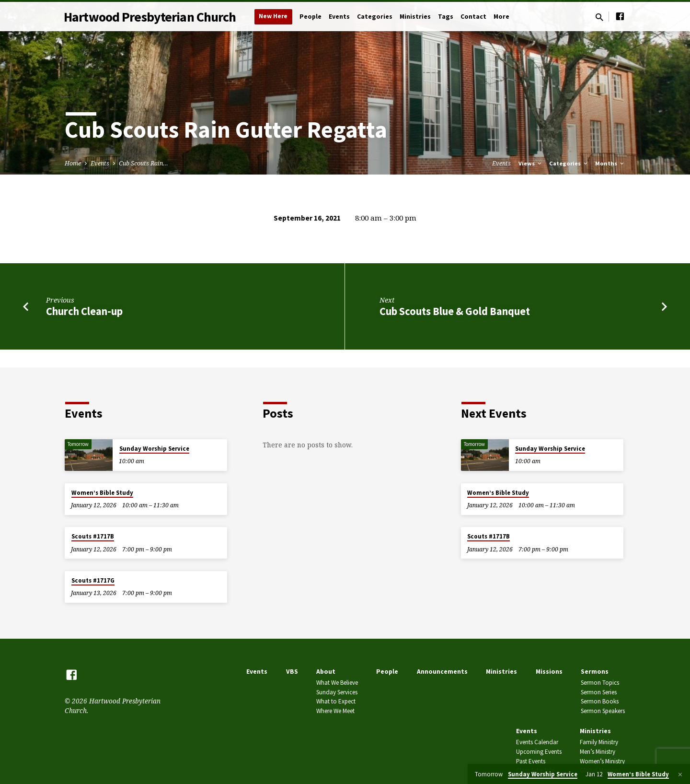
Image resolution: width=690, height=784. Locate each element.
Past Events (531, 761)
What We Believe (337, 683)
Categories (375, 17)
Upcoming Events (539, 752)
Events (339, 17)
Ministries (415, 17)
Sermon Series (599, 692)
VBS (292, 672)
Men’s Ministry (598, 752)
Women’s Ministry (602, 761)
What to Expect (336, 701)
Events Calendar (537, 742)
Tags (446, 17)
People (310, 17)
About (326, 672)
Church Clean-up (84, 311)
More (501, 17)
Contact (473, 17)
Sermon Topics (600, 683)
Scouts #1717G (93, 580)
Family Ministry (599, 742)
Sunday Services (337, 692)
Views (531, 163)
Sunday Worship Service (154, 449)
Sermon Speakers (603, 711)
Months (610, 163)
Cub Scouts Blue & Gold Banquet (455, 311)
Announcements (442, 672)
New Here (273, 16)
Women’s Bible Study (102, 493)
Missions (549, 672)
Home (73, 163)
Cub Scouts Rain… (144, 163)
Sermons (595, 672)
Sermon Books (600, 701)
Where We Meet (335, 711)
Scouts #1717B (93, 536)
